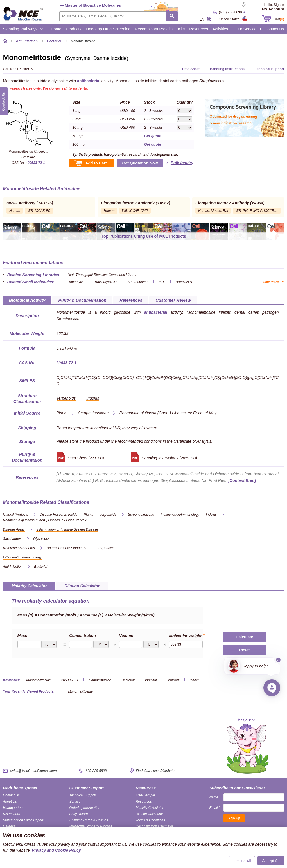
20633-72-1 (36, 163)
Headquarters (13, 808)
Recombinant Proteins (154, 29)
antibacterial (89, 81)
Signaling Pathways (23, 29)
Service (75, 802)
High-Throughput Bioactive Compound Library (102, 275)
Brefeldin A (184, 282)
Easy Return (79, 814)
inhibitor (173, 680)
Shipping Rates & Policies (89, 820)
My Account (273, 9)
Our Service (246, 29)
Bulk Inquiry (182, 163)
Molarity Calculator (150, 808)
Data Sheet (191, 69)
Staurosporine (138, 282)
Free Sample (145, 795)
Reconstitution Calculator (154, 826)
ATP (162, 282)
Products (74, 29)
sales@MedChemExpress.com (34, 771)
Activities (220, 29)
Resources (199, 29)
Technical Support (270, 69)
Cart (279, 19)
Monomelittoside (38, 680)
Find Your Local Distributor (156, 771)
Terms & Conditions (150, 820)
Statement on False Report (23, 820)
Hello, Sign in (274, 5)
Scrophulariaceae (93, 413)
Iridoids (93, 398)
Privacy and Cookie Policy (56, 850)
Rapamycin (76, 282)
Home (56, 29)
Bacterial (128, 680)
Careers (9, 826)
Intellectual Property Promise (91, 826)
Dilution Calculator (149, 814)
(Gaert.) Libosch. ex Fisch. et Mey (168, 413)
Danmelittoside (100, 680)
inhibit (194, 680)
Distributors (12, 814)
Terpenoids (66, 398)
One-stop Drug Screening (108, 29)
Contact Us (274, 29)
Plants (62, 413)
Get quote (153, 136)
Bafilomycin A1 (106, 282)
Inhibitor (151, 680)
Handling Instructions (227, 69)
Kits (181, 29)
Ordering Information (85, 808)
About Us (10, 802)
